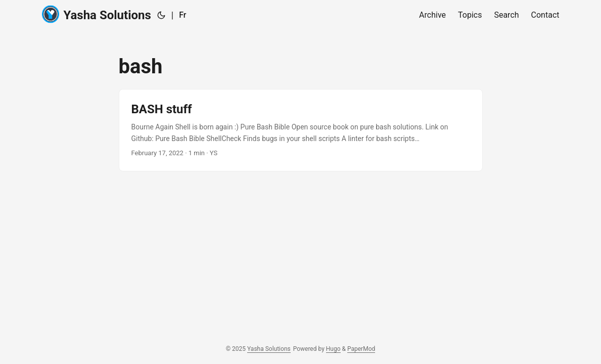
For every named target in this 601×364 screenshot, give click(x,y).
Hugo (333, 349)
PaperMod (361, 349)
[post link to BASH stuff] (301, 130)
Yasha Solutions (97, 14)
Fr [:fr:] (182, 15)
